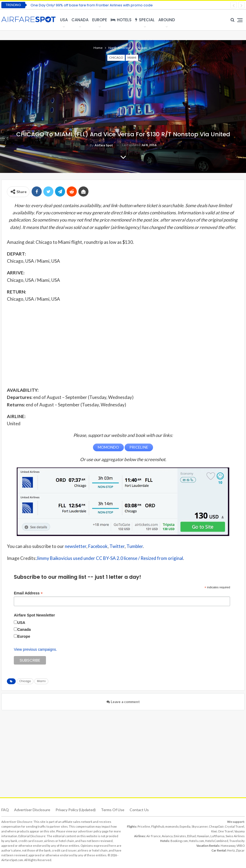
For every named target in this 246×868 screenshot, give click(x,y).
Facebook (98, 546)
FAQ (5, 809)
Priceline (144, 826)
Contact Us (139, 809)
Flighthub (158, 826)
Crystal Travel (234, 826)
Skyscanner (200, 826)
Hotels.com (196, 841)
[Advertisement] (123, 344)
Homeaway (228, 845)
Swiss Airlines (235, 836)
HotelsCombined (217, 841)
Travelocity (237, 841)
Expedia (185, 826)
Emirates (180, 836)
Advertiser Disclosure (32, 809)
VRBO (241, 845)
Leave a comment (123, 701)
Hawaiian (203, 836)
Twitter (117, 546)
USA (64, 20)
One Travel (226, 831)
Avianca (167, 836)
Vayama (239, 831)
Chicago (116, 58)
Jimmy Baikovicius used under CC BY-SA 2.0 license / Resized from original (110, 558)
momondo (172, 826)
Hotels (121, 20)
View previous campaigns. (35, 649)
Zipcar (240, 850)
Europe (100, 20)
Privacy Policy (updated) (76, 809)
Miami (132, 58)
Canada (80, 20)
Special (145, 20)
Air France (154, 836)
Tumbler (135, 546)
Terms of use (113, 809)
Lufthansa (217, 836)
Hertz (231, 850)
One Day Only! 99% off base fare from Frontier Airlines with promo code (92, 5)
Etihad (191, 836)
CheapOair (216, 826)
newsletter (76, 546)
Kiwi (214, 831)
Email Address (28, 593)
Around (167, 20)
